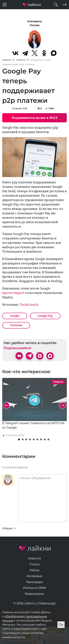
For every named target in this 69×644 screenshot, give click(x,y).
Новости (34, 558)
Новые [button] (8, 528)
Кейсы (34, 570)
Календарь (34, 582)
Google (15, 316)
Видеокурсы (35, 594)
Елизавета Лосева (34, 23)
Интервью (34, 576)
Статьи (35, 564)
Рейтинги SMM (34, 588)
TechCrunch (29, 305)
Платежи (16, 325)
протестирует (13, 293)
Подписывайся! (17, 348)
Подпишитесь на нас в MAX (35, 118)
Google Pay (45, 316)
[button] (19, 439)
